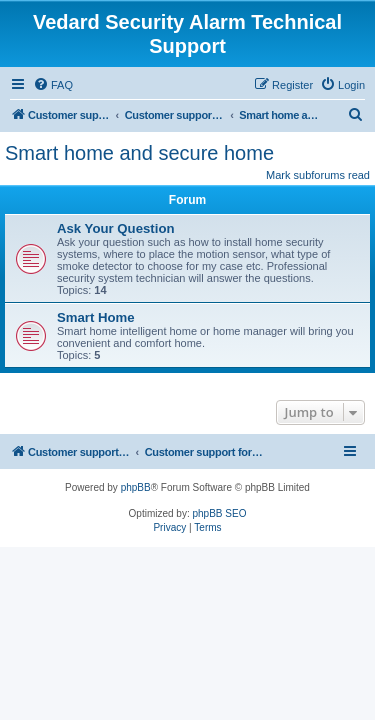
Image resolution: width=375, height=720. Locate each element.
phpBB (136, 487)
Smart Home (96, 317)
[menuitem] (53, 85)
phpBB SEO (220, 513)
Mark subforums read (318, 175)
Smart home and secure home (139, 153)
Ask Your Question (116, 228)
